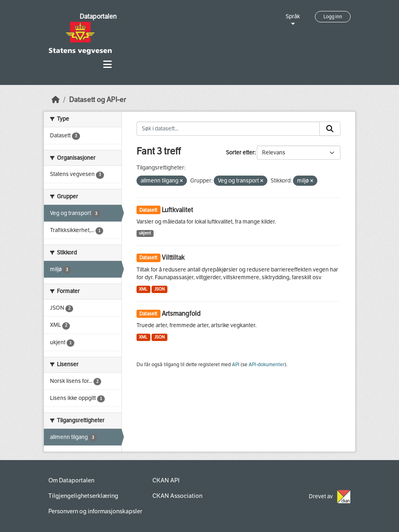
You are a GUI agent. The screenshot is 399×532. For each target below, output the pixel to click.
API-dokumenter (267, 365)
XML (143, 289)
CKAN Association (177, 496)
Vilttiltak (173, 257)
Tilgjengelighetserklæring (83, 496)
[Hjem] (56, 100)
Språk (293, 16)
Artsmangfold (181, 314)
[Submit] (330, 129)
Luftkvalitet (177, 210)
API (236, 365)
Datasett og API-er (98, 100)
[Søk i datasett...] (228, 129)
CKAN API (166, 480)
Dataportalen (98, 16)
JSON (159, 289)
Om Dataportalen (71, 480)
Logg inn (333, 17)
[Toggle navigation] (107, 64)
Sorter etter (240, 153)
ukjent (145, 233)
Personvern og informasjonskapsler (95, 511)
